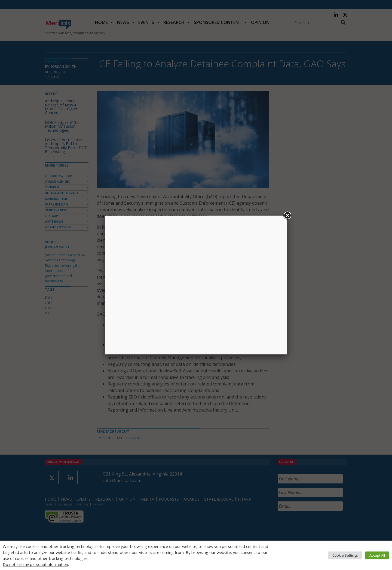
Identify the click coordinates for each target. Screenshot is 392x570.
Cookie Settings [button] (345, 555)
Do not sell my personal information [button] (35, 564)
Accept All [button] (377, 555)
